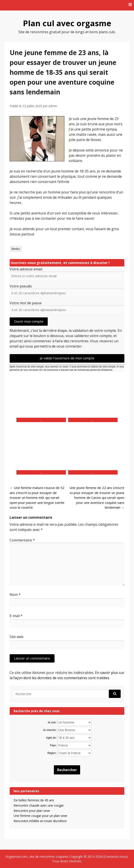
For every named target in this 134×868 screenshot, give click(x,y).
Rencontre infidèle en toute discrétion (40, 821)
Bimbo (16, 249)
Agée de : (52, 738)
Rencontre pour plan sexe (32, 811)
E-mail (16, 616)
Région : (52, 753)
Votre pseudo (21, 286)
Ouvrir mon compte (29, 321)
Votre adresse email (26, 269)
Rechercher (67, 770)
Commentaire (22, 540)
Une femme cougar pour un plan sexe (40, 816)
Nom (15, 595)
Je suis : (52, 722)
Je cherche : (50, 730)
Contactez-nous (115, 857)
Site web (17, 637)
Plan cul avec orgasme (67, 23)
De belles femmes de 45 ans (34, 800)
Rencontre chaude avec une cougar (39, 805)
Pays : (54, 745)
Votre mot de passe (26, 303)
